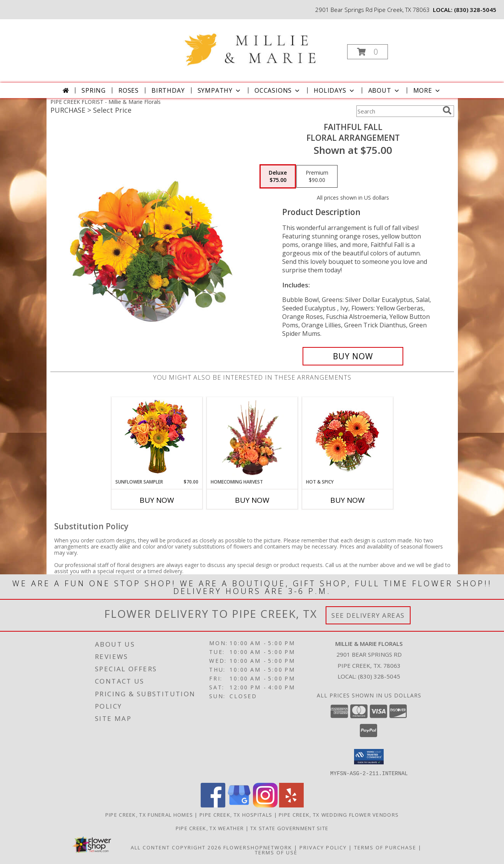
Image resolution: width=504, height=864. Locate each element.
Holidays (334, 90)
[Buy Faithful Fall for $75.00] (353, 356)
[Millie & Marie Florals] (251, 43)
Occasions (278, 90)
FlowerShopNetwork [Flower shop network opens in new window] (258, 847)
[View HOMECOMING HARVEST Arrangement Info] (252, 438)
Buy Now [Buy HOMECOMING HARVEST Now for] (252, 500)
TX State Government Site (289, 828)
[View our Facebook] (213, 805)
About (384, 90)
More (427, 90)
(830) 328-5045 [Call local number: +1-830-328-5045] (475, 10)
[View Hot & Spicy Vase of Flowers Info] (347, 438)
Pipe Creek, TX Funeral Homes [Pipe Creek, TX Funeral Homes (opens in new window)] (149, 814)
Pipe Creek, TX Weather (210, 828)
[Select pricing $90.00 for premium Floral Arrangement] (317, 177)
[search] (447, 110)
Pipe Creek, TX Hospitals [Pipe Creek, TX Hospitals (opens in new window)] (236, 814)
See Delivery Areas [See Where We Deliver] (368, 615)
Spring (94, 90)
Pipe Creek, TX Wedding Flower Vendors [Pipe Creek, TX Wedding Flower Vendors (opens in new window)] (339, 814)
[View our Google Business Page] (239, 805)
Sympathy (220, 90)
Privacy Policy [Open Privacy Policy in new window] (323, 847)
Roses (129, 90)
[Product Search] (398, 111)
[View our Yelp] (291, 805)
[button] (368, 52)
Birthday (168, 90)
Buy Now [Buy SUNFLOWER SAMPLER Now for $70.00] (157, 500)
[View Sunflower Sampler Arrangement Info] (157, 438)
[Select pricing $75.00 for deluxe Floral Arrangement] (278, 177)
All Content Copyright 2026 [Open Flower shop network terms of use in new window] (176, 847)
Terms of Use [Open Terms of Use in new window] (276, 852)
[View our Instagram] (265, 805)
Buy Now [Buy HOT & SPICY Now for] (348, 500)
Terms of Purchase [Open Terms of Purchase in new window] (385, 847)
